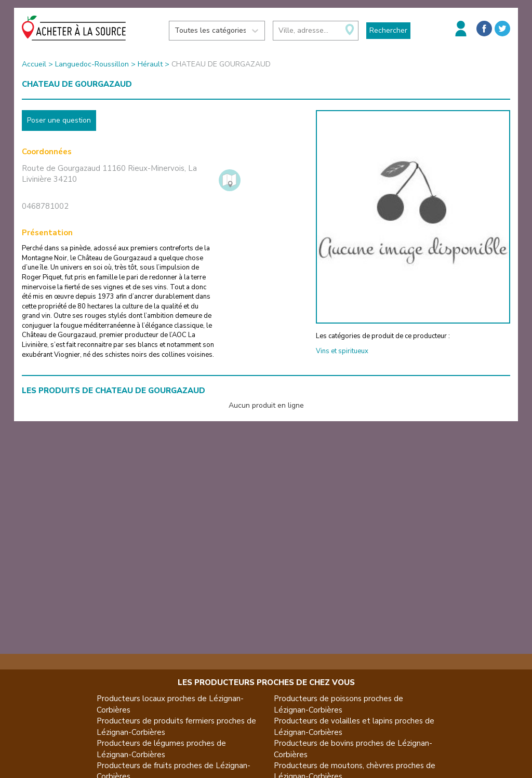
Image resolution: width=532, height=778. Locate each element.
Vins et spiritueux (342, 351)
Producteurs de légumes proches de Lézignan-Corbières (161, 749)
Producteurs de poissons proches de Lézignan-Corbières (338, 704)
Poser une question (59, 120)
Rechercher (388, 30)
